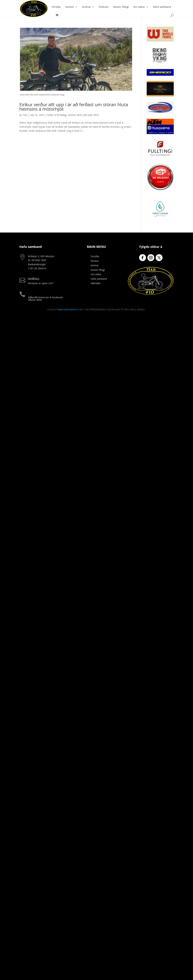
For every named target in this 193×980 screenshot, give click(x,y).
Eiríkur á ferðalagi (57, 115)
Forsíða (56, 7)
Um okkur (139, 7)
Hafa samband (162, 7)
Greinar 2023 (75, 115)
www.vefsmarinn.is (68, 309)
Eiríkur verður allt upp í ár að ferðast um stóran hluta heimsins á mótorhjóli (74, 107)
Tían (25, 115)
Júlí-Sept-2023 (91, 115)
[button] (186, 5)
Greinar (86, 7)
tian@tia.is (34, 278)
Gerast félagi (121, 7)
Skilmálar (96, 283)
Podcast (104, 7)
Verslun (70, 7)
